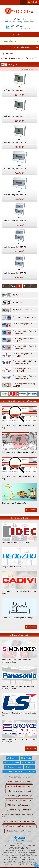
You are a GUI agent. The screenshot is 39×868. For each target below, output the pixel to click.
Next (26, 286)
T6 (19, 113)
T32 (20, 244)
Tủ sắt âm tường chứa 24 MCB (14, 221)
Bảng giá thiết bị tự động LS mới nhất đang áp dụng (19, 714)
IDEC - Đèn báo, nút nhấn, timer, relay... (16, 543)
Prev (13, 286)
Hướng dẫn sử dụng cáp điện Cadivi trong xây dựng (19, 592)
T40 (20, 270)
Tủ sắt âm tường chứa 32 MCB (14, 247)
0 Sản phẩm (21, 35)
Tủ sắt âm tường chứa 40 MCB (14, 273)
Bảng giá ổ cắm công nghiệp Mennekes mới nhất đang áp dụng (18, 661)
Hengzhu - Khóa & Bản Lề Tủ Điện (15, 567)
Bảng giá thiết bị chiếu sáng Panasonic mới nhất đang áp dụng (18, 687)
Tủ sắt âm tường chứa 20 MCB (14, 195)
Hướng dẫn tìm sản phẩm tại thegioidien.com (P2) (18, 427)
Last (34, 286)
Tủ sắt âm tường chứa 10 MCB (14, 142)
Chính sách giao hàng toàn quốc (14, 503)
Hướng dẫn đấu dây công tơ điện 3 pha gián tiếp (18, 619)
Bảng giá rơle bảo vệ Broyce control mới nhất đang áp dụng (18, 741)
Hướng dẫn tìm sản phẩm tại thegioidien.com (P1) (18, 478)
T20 (20, 191)
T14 (20, 165)
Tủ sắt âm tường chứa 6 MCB (14, 116)
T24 (20, 218)
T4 (19, 87)
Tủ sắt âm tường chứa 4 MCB (14, 90)
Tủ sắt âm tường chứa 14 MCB (14, 169)
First (5, 286)
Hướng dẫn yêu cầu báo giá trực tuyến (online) (19, 452)
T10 (20, 139)
